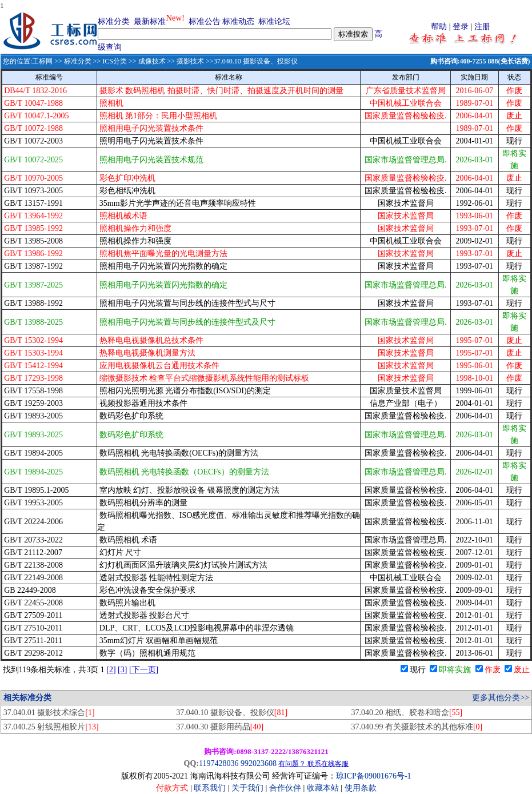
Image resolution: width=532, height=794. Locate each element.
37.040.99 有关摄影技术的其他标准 (417, 727)
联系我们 (210, 788)
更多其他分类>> (501, 698)
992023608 (259, 763)
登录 (461, 27)
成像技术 (152, 61)
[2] (111, 670)
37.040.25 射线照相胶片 (51, 727)
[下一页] (144, 670)
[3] (122, 670)
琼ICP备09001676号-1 (373, 776)
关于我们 (249, 788)
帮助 (439, 27)
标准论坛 (274, 21)
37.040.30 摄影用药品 (220, 727)
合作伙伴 (285, 788)
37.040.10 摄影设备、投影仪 (232, 713)
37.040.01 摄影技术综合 (49, 713)
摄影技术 (190, 61)
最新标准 (150, 21)
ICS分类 (115, 61)
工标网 (42, 61)
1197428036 (219, 763)
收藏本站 (323, 788)
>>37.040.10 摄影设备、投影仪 (251, 61)
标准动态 (238, 21)
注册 (482, 27)
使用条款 (361, 788)
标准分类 (114, 21)
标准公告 (205, 21)
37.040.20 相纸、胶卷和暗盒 (407, 713)
